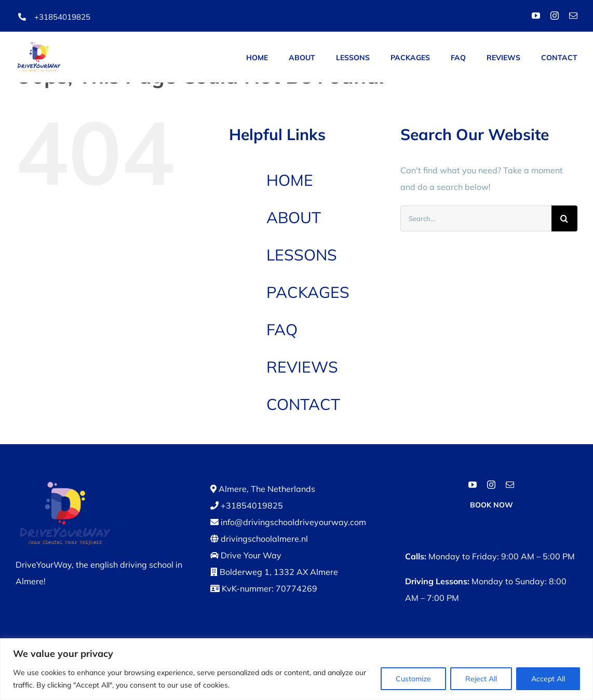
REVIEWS (302, 367)
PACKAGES (308, 292)
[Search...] (476, 218)
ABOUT (294, 217)
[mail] (573, 16)
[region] (296, 669)
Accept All (548, 679)
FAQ (282, 330)
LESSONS (302, 255)
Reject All (481, 679)
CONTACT (303, 404)
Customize (413, 679)
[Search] (564, 218)
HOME (290, 180)
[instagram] (555, 16)
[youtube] (536, 16)
